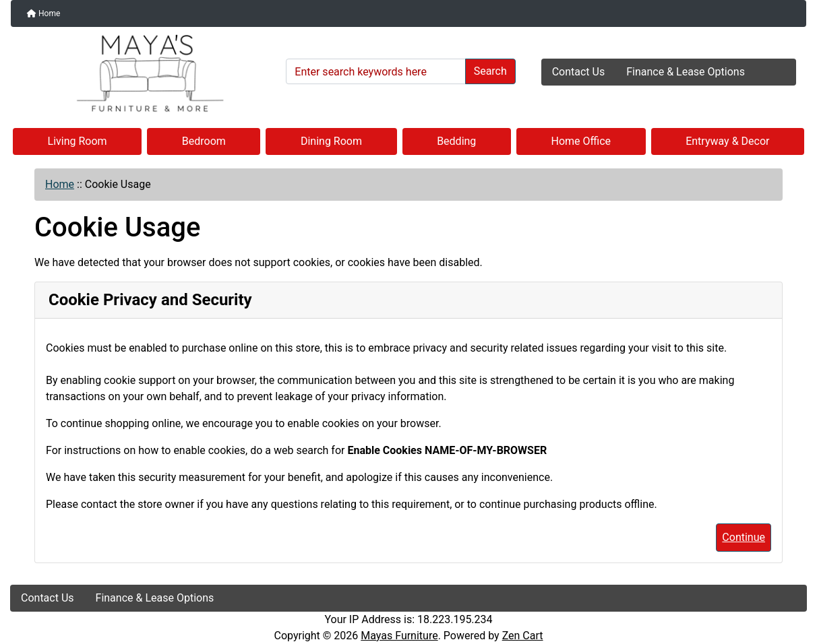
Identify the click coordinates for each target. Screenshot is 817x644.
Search (490, 71)
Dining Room (331, 141)
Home (43, 13)
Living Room (78, 141)
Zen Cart (523, 636)
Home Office (581, 141)
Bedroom (204, 141)
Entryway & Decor (727, 141)
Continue (744, 537)
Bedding (456, 141)
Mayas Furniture (399, 636)
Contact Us (579, 72)
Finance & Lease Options (686, 72)
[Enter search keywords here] (375, 71)
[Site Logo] (143, 73)
